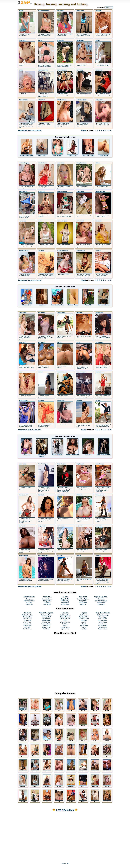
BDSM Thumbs (46, 627)
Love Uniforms (47, 599)
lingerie (45, 65)
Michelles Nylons (62, 191)
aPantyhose (42, 100)
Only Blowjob (80, 40)
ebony (59, 36)
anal (100, 123)
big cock (103, 123)
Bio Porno (27, 613)
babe (24, 34)
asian (81, 366)
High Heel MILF (27, 622)
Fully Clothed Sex (62, 70)
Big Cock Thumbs (103, 620)
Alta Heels (41, 251)
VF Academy (65, 601)
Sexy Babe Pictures (103, 613)
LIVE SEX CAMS (65, 810)
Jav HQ (79, 342)
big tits (62, 34)
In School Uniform (65, 627)
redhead (21, 65)
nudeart (49, 65)
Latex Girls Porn (103, 619)
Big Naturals (61, 11)
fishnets (46, 94)
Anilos (21, 70)
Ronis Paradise (23, 100)
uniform (103, 427)
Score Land (22, 40)
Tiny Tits (65, 620)
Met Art (40, 40)
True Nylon (83, 597)
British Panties (27, 615)
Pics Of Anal (65, 624)
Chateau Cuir (99, 70)
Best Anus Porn (65, 615)
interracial (27, 338)
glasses (83, 246)
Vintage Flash (47, 601)
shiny (78, 37)
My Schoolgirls (46, 622)
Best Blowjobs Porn (65, 619)
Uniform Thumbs (46, 626)
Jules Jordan (99, 100)
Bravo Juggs (103, 617)
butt (70, 64)
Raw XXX (84, 622)
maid (104, 489)
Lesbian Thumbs (27, 624)
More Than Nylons (81, 100)
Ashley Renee (80, 11)
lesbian (97, 246)
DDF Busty (99, 11)
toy (44, 277)
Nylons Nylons (23, 191)
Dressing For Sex (103, 626)
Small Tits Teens (103, 624)
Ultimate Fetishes (46, 620)
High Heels (84, 620)
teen (25, 36)
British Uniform (46, 615)
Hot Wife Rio (42, 313)
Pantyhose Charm (103, 629)
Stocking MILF (46, 617)
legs (43, 36)
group (67, 94)
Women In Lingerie (46, 613)
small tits (98, 339)
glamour (21, 36)
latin (20, 125)
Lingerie (84, 613)
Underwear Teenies (46, 624)
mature (102, 36)
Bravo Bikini (84, 629)
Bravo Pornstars (103, 622)
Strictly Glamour (62, 100)
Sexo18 (84, 624)
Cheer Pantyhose (27, 629)
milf (89, 36)
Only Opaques (99, 342)
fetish (78, 36)
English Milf (61, 40)
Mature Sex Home (84, 619)
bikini (66, 34)
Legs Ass (65, 626)
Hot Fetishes (84, 615)
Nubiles (21, 11)
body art (50, 519)
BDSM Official (27, 620)
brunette (28, 34)
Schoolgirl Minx (27, 626)
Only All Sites (29, 604)
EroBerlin (79, 400)
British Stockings (103, 615)
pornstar (106, 125)
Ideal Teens (46, 629)
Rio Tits (84, 627)
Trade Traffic (65, 864)
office (47, 95)
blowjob (89, 64)
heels (40, 36)
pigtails (85, 520)
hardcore (63, 36)
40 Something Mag (24, 163)
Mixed (83, 131)
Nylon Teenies (65, 629)
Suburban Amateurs (44, 11)
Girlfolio (98, 40)
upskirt (83, 95)
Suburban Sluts (101, 603)
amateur (44, 34)
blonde (67, 64)
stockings (45, 67)
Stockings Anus (27, 619)
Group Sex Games (81, 163)
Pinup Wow (83, 601)
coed (88, 245)
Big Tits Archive (103, 627)
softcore (40, 67)
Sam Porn (65, 613)
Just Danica (47, 597)
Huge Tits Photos (84, 626)
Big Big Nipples (46, 619)
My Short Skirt (84, 617)
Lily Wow (98, 251)
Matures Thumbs (65, 617)
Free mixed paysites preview (30, 131)
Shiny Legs (27, 627)
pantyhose (47, 36)
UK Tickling (80, 70)
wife (68, 67)
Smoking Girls (27, 617)
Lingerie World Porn (65, 622)
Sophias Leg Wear (43, 70)
